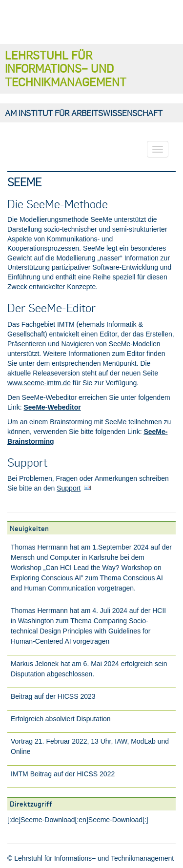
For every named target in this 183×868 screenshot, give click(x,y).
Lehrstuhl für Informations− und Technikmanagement (66, 68)
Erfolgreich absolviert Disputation (61, 719)
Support (69, 488)
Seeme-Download (48, 820)
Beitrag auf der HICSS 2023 (53, 696)
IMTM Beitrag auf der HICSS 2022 (63, 774)
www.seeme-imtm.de (39, 383)
